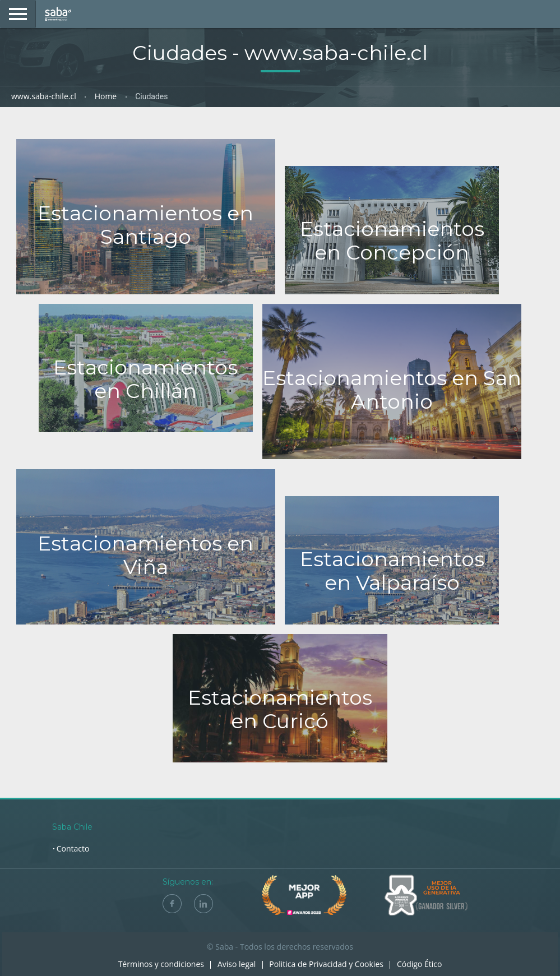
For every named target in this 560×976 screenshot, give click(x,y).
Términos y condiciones (161, 964)
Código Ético (419, 964)
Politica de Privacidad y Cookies (326, 964)
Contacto (73, 848)
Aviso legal (237, 964)
